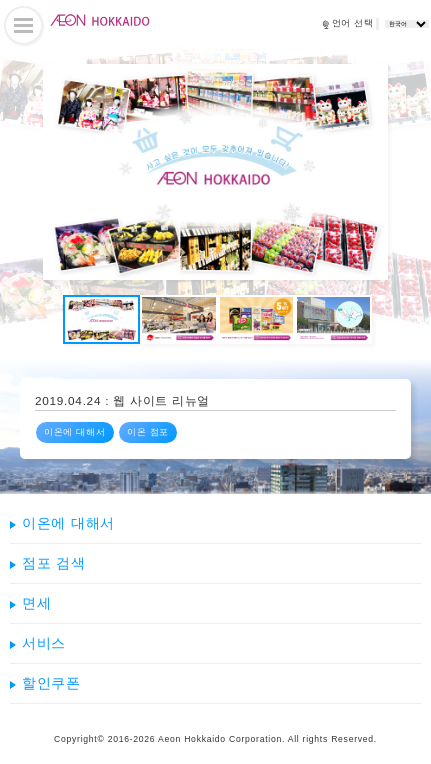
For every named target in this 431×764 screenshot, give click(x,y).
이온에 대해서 (75, 432)
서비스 (44, 643)
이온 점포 (148, 432)
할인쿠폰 (51, 683)
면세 (36, 603)
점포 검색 (54, 563)
